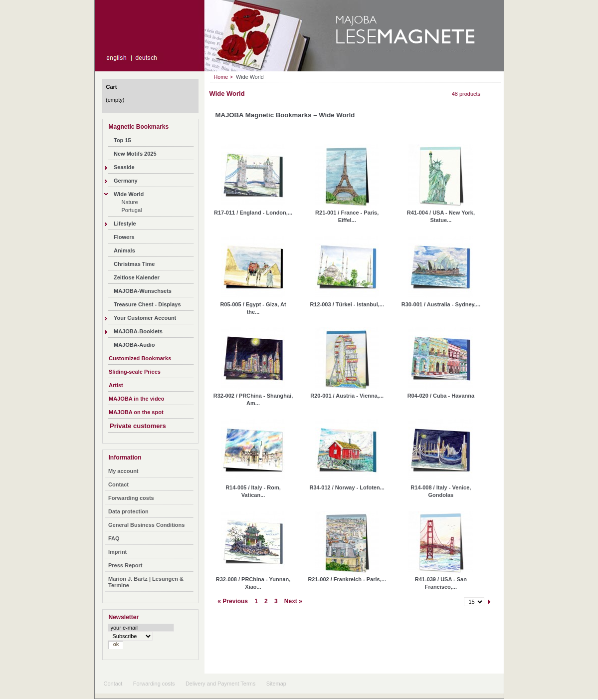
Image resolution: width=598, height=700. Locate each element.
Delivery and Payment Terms (220, 684)
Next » (293, 601)
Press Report (125, 565)
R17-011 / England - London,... (253, 213)
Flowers (124, 237)
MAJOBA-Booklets (138, 331)
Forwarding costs (131, 498)
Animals (124, 250)
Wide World (129, 194)
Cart (112, 87)
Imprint (117, 552)
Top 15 (122, 140)
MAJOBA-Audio (134, 345)
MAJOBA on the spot (136, 412)
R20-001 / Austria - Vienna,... (347, 396)
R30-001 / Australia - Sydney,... (441, 304)
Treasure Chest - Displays (147, 304)
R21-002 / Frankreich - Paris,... (347, 579)
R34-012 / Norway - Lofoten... (347, 487)
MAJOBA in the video (136, 399)
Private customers (138, 426)
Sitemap (276, 684)
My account (123, 471)
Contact (118, 484)
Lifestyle (125, 224)
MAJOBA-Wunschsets (143, 291)
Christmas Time (134, 264)
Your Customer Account (145, 318)
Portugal (132, 210)
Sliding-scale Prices (135, 372)
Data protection (128, 511)
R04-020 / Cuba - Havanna (441, 396)
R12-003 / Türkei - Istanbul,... (347, 304)
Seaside (124, 167)
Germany (126, 181)
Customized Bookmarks (140, 358)
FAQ (114, 538)
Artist (116, 385)
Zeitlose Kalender (137, 277)
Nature (130, 202)
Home (221, 77)
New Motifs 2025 (135, 154)
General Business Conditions (146, 525)
